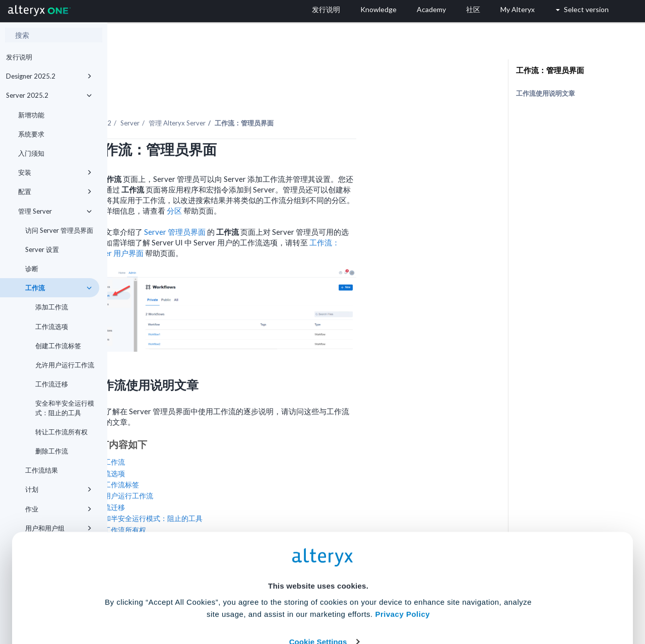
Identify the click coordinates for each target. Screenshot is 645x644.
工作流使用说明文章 (545, 93)
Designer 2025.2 (49, 76)
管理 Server (55, 211)
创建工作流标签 (58, 346)
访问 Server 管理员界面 (59, 230)
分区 (282, 183)
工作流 (58, 288)
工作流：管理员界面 (550, 70)
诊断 (32, 269)
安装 (55, 172)
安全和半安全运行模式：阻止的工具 (65, 408)
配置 (55, 191)
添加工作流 (52, 307)
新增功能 (31, 115)
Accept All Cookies (246, 599)
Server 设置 (42, 249)
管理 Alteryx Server (284, 95)
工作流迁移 (52, 384)
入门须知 (31, 153)
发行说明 (19, 57)
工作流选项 (52, 327)
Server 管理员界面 (283, 204)
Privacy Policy (402, 542)
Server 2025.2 (49, 95)
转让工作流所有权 (61, 432)
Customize (400, 599)
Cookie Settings (318, 570)
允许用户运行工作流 (65, 365)
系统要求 (31, 134)
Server (237, 95)
